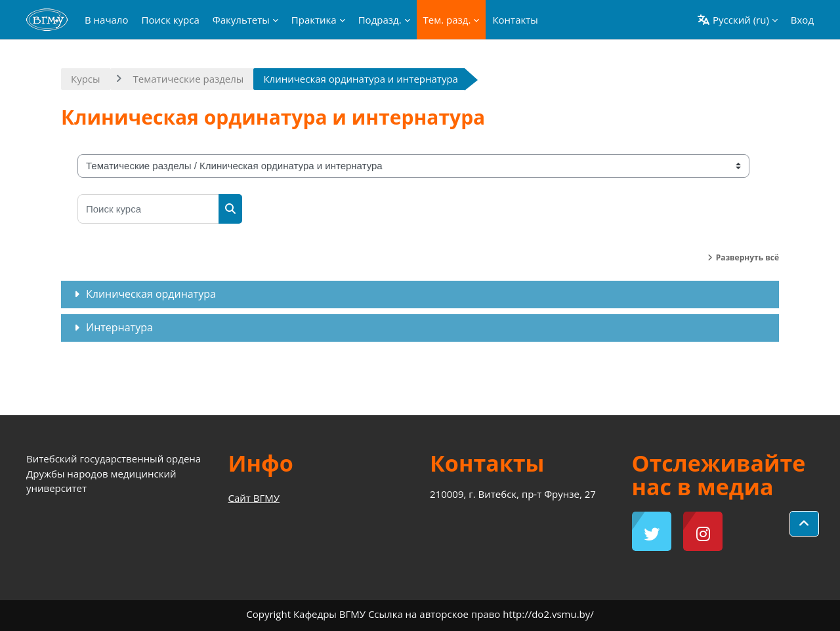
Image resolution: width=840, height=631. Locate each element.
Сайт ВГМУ (254, 498)
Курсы (86, 79)
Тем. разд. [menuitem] (447, 20)
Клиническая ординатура (151, 294)
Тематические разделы (189, 79)
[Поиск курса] (148, 209)
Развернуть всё (747, 257)
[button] (737, 20)
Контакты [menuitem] (515, 20)
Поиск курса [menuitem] (170, 20)
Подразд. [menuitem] (380, 20)
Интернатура (119, 327)
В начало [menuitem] (106, 20)
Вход (802, 20)
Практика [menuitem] (314, 20)
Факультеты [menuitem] (241, 20)
